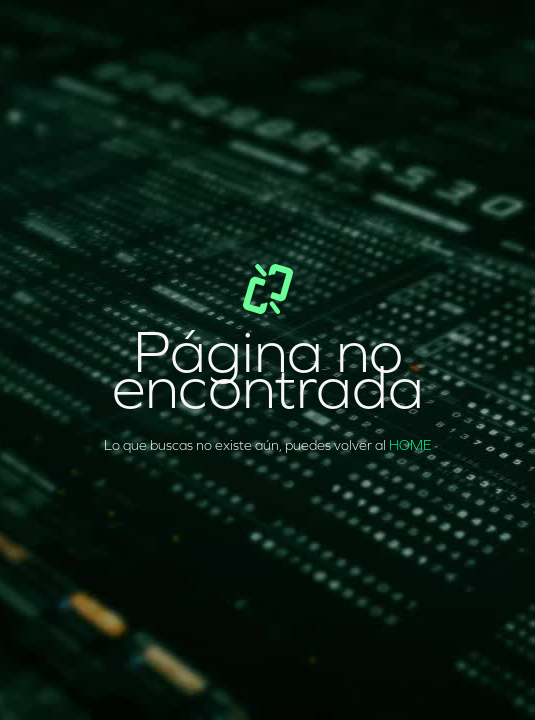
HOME (410, 445)
